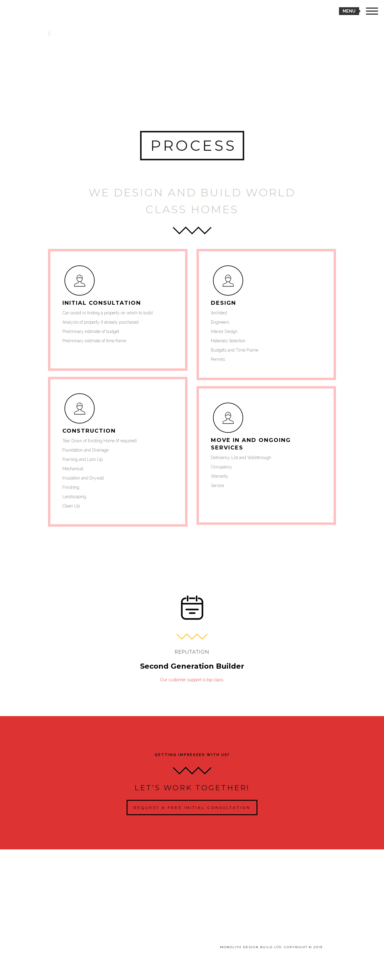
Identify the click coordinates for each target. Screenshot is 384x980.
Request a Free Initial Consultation (192, 808)
